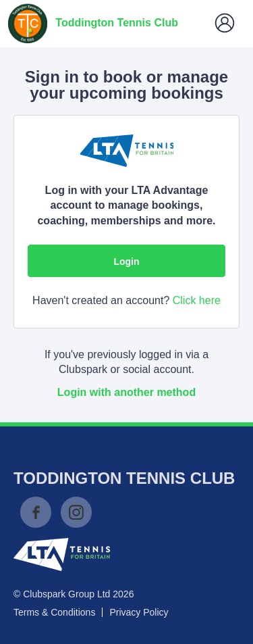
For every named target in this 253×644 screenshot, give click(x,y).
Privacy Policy (139, 612)
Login (126, 262)
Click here (197, 300)
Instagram (76, 512)
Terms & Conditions (54, 612)
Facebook (36, 512)
